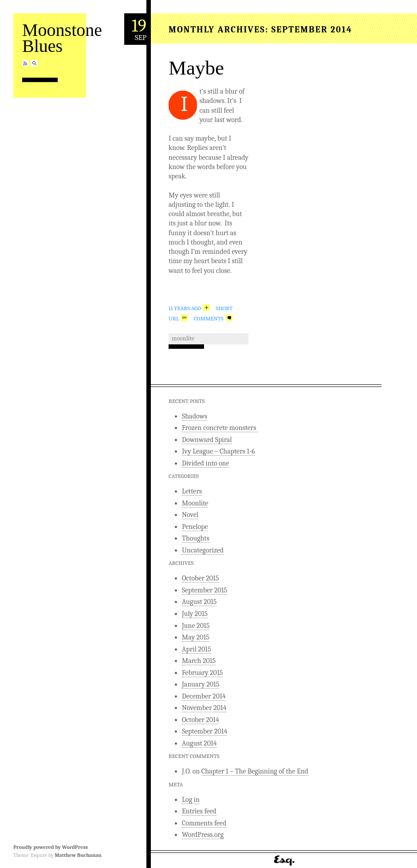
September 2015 (205, 590)
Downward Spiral (207, 440)
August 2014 (199, 743)
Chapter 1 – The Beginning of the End (255, 771)
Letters (192, 491)
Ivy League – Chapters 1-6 (218, 451)
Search (34, 63)
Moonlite (183, 338)
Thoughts (196, 538)
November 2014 (204, 708)
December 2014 (204, 696)
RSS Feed (26, 63)
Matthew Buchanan (78, 855)
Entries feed (199, 811)
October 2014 (201, 720)
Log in (191, 800)
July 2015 (195, 614)
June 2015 (196, 626)
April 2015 (197, 649)
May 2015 (196, 637)
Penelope (195, 527)
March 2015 (199, 661)
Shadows (195, 416)
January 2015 (201, 684)
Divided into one (206, 463)
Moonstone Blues (62, 38)
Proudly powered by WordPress (51, 847)
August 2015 (199, 602)
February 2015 (202, 673)
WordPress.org (203, 835)
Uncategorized (203, 550)
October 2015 (201, 578)
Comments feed (204, 823)
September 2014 (205, 731)
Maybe (196, 68)
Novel (190, 515)
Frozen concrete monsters (220, 428)
